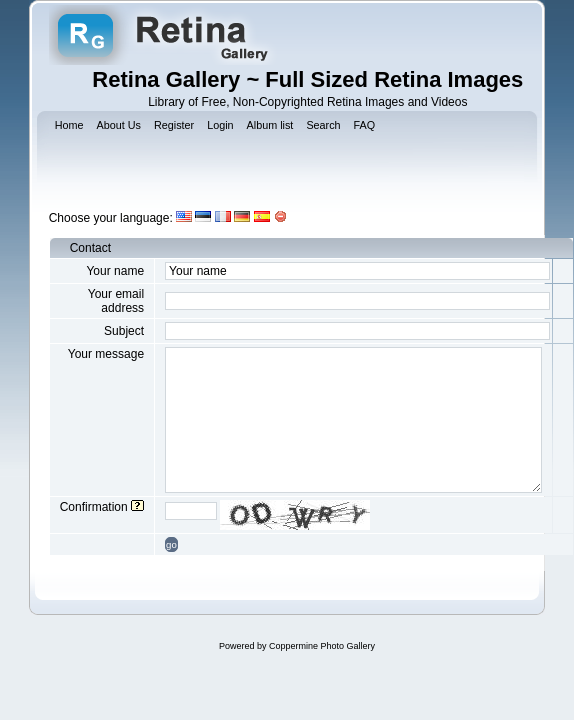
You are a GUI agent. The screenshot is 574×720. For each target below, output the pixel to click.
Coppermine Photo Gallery (322, 646)
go (171, 544)
